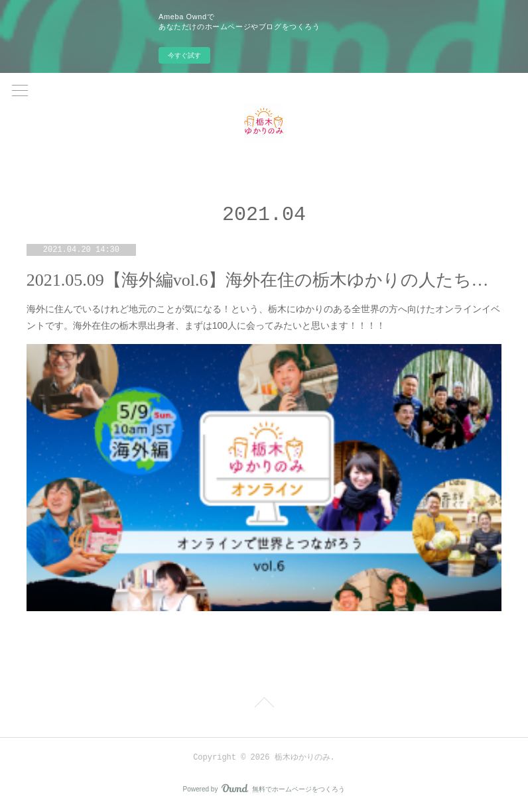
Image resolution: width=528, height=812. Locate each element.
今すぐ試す (184, 55)
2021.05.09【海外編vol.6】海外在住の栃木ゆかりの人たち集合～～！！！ (264, 280)
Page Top (264, 705)
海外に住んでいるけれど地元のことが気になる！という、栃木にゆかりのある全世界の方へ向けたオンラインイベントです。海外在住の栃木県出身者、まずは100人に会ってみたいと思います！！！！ (263, 317)
